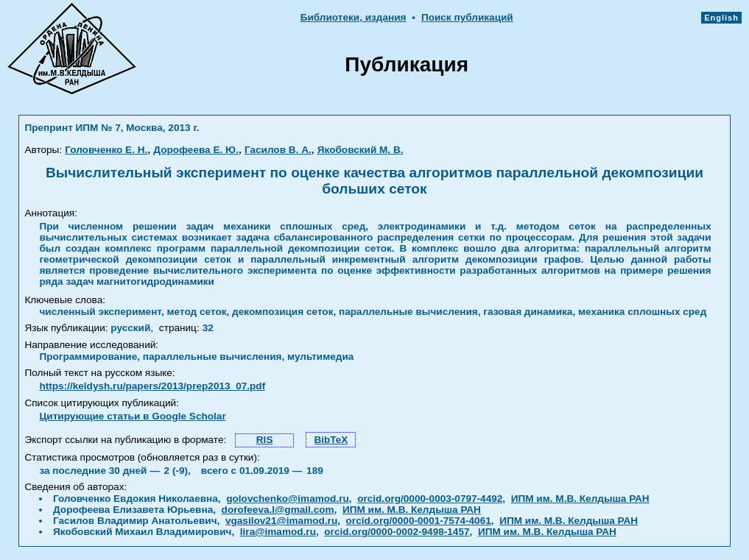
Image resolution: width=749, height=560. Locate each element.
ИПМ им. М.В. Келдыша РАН (580, 499)
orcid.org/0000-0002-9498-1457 (397, 532)
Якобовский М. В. (361, 150)
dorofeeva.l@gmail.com (278, 510)
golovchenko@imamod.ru (288, 499)
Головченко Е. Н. (106, 150)
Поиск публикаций (467, 17)
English (721, 18)
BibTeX (331, 440)
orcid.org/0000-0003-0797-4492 (430, 499)
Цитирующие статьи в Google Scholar (132, 416)
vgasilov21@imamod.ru (281, 521)
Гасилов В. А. (278, 150)
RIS (265, 440)
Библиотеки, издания (354, 17)
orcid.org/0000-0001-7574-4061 (419, 521)
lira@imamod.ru (278, 532)
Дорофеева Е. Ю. (196, 150)
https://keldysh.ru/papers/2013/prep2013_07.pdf (152, 386)
